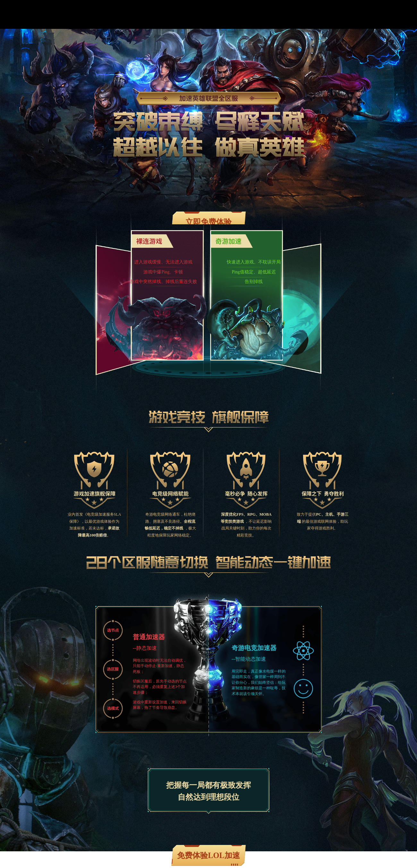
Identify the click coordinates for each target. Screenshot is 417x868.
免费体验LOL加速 (208, 855)
